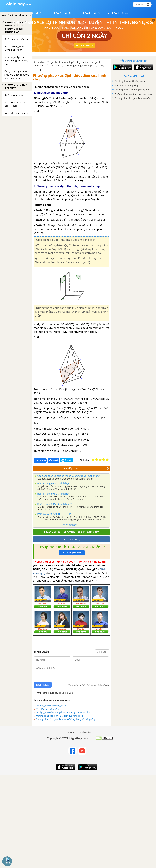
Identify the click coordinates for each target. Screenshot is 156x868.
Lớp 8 (48, 13)
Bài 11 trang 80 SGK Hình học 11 (55, 494)
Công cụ (125, 13)
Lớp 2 (106, 13)
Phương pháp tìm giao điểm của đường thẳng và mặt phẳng (65, 719)
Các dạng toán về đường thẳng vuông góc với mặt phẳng (68, 476)
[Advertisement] (134, 121)
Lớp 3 (96, 13)
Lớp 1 (116, 13)
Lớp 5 (77, 13)
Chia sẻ (54, 460)
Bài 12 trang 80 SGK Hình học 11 (55, 483)
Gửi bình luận (43, 685)
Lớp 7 (58, 13)
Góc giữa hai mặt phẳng (47, 709)
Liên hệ (70, 733)
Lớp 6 (67, 13)
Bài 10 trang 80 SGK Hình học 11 (55, 504)
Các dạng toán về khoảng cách (51, 706)
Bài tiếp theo (86, 468)
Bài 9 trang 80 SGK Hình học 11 (54, 514)
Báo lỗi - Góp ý (71, 539)
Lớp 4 (87, 13)
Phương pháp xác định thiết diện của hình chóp (70, 77)
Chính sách (86, 733)
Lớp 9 (38, 13)
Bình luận (40, 461)
